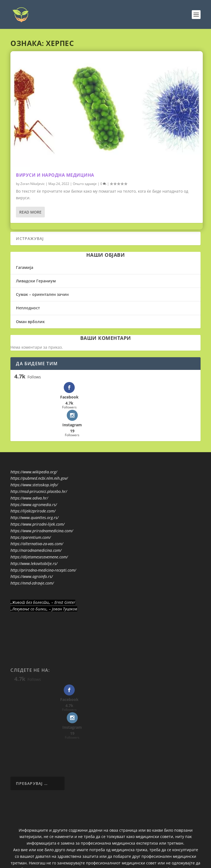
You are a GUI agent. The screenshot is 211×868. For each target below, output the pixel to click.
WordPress (145, 854)
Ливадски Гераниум (36, 281)
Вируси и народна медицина (55, 175)
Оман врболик (30, 321)
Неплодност (28, 308)
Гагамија (25, 267)
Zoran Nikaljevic (33, 183)
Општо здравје (85, 183)
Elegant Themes (95, 854)
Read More (30, 212)
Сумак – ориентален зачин (42, 294)
